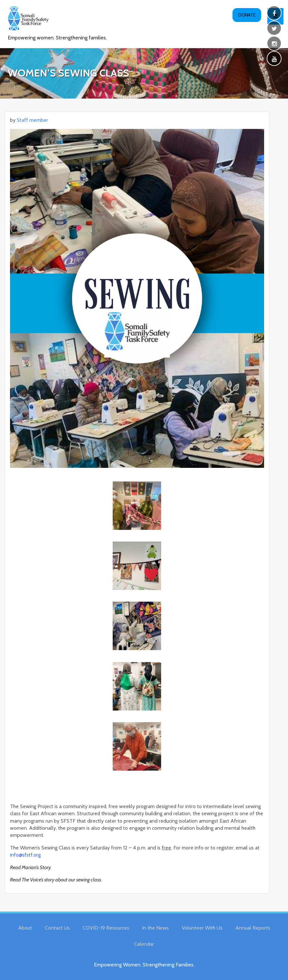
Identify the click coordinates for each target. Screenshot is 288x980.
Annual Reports (253, 928)
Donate (247, 15)
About (25, 928)
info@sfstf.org (25, 855)
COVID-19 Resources (106, 928)
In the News (155, 928)
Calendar (144, 944)
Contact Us (57, 928)
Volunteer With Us (202, 928)
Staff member (32, 120)
